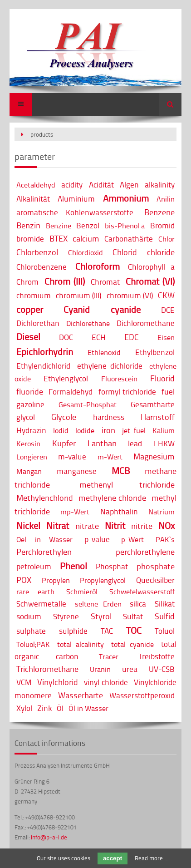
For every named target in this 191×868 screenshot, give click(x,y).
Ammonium (126, 198)
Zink (44, 708)
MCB (121, 471)
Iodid (61, 430)
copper (30, 309)
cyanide (126, 309)
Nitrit (115, 525)
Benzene (159, 212)
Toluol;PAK (33, 644)
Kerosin (28, 444)
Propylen (56, 580)
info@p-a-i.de (49, 837)
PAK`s (165, 539)
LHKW (164, 443)
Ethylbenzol (155, 352)
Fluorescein (119, 379)
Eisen (166, 337)
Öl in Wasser (88, 708)
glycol (26, 417)
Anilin (166, 199)
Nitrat (58, 525)
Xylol (24, 708)
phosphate (156, 566)
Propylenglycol (103, 580)
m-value (72, 456)
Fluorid (162, 378)
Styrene (66, 616)
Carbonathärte (129, 239)
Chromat (105, 282)
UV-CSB (162, 669)
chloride (161, 252)
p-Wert (132, 539)
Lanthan (102, 443)
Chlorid (125, 252)
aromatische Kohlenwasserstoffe (75, 212)
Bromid (162, 225)
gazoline (30, 404)
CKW (166, 295)
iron (108, 430)
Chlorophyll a (151, 267)
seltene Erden (98, 604)
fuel (168, 392)
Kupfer (64, 443)
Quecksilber (155, 580)
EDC (132, 337)
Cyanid (77, 309)
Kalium (164, 430)
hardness (109, 417)
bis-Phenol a (125, 226)
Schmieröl (82, 592)
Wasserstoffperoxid (142, 695)
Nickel (28, 525)
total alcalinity (81, 644)
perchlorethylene (145, 552)
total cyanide (132, 644)
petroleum (34, 566)
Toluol (165, 631)
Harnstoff (158, 417)
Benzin (28, 225)
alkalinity (160, 185)
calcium (86, 238)
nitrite (142, 526)
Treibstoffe (157, 656)
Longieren (32, 457)
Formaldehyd (71, 392)
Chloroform (98, 266)
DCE (168, 310)
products (42, 134)
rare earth (35, 592)
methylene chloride (112, 498)
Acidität (101, 185)
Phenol (73, 566)
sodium (29, 616)
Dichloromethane (146, 323)
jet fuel (134, 430)
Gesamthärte (153, 404)
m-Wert (110, 457)
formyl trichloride (127, 392)
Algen (129, 185)
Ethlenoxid (104, 352)
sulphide (73, 631)
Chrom (27, 282)
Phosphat (112, 566)
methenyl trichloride (127, 484)
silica (138, 604)
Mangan (29, 471)
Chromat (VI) (150, 281)
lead (135, 443)
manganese (77, 471)
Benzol (88, 225)
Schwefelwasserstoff (142, 592)
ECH (99, 337)
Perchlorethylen (44, 552)
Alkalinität (33, 199)
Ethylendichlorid (43, 366)
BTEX (59, 238)
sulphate (31, 631)
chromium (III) (78, 295)
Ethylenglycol (66, 378)
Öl (60, 708)
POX (24, 580)
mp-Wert (75, 512)
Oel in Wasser (44, 539)
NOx (167, 525)
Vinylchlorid (58, 682)
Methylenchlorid (45, 498)
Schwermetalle (41, 604)
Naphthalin (119, 511)
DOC (66, 337)
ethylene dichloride (110, 366)
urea (130, 669)
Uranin (100, 669)
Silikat (165, 604)
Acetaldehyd (36, 185)
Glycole (64, 417)
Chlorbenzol (37, 252)
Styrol (101, 616)
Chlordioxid (86, 252)
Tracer (109, 656)
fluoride (30, 391)
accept (113, 858)
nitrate (87, 526)
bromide (30, 239)
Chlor (167, 239)
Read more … (152, 858)
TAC (107, 631)
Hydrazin (31, 430)
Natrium (162, 512)
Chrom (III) (65, 281)
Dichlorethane (88, 323)
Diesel (28, 337)
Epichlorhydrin (45, 352)
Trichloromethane (47, 669)
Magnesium (154, 456)
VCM (24, 682)
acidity (72, 185)
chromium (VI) (130, 295)
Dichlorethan (38, 323)
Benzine (59, 226)
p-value (97, 539)
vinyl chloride (106, 682)
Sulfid (165, 616)
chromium (34, 295)
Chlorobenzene (42, 267)
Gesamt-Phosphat (88, 404)
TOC (134, 630)
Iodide (85, 430)
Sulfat (133, 616)
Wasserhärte (81, 695)
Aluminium (76, 199)
